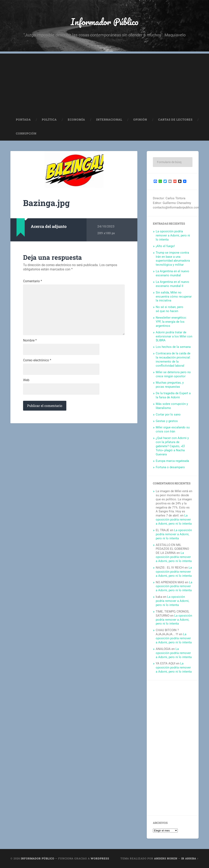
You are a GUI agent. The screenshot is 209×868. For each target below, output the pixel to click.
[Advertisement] (104, 82)
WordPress (100, 859)
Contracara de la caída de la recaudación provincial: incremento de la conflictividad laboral (173, 360)
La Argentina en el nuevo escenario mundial (172, 273)
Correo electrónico (37, 361)
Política (49, 120)
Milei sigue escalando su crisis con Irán (173, 430)
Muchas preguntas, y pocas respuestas (170, 385)
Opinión (140, 120)
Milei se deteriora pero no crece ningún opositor (173, 374)
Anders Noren (166, 859)
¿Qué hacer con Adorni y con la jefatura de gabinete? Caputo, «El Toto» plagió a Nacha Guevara (172, 446)
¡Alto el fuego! (165, 246)
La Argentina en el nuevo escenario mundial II (172, 284)
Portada (23, 120)
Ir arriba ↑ (190, 859)
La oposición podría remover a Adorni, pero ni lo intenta (173, 236)
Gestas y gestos (167, 421)
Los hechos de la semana (173, 347)
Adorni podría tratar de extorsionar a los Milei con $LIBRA (174, 336)
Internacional (109, 120)
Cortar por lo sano (168, 414)
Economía (76, 120)
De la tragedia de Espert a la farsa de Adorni (173, 395)
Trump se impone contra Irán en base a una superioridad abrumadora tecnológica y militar (173, 259)
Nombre (30, 341)
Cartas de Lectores (175, 120)
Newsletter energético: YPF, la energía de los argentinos (171, 322)
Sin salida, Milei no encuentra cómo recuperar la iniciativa (174, 297)
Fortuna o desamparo (170, 467)
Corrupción (26, 134)
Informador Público (105, 22)
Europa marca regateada (172, 461)
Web (26, 381)
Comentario (33, 281)
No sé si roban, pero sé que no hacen (170, 309)
